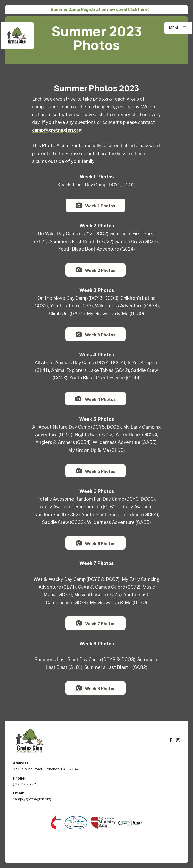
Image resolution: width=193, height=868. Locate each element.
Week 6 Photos (95, 543)
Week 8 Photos (95, 688)
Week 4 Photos (95, 399)
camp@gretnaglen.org (57, 130)
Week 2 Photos (95, 270)
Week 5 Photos (95, 471)
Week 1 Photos (95, 205)
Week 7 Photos (95, 623)
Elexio (97, 854)
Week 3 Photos (95, 334)
